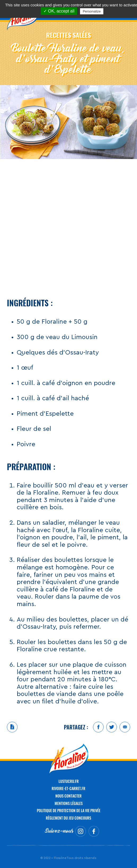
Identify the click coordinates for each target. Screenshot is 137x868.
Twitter (112, 727)
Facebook (98, 727)
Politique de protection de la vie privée (69, 810)
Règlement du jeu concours (68, 818)
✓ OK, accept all (59, 11)
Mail (125, 727)
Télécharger (12, 727)
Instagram (81, 831)
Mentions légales (69, 803)
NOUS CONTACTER (68, 796)
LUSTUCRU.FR (69, 781)
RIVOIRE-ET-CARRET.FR (68, 788)
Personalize (92, 11)
